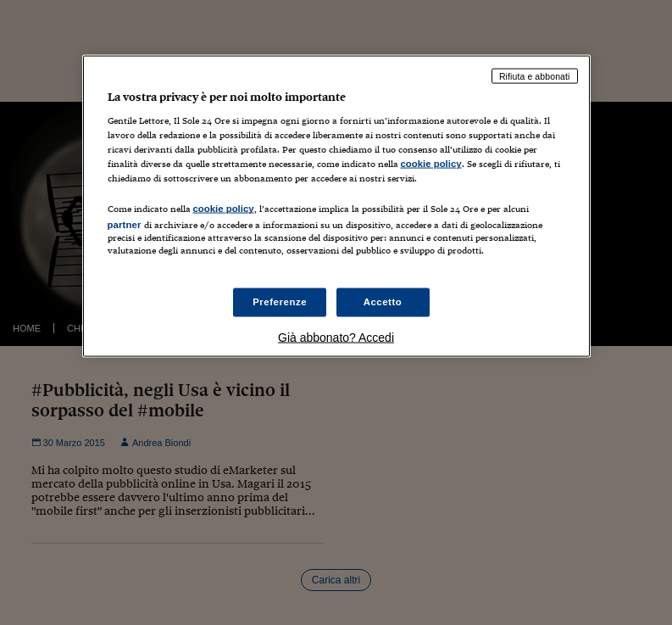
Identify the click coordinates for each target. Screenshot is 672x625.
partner (125, 225)
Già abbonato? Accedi (336, 337)
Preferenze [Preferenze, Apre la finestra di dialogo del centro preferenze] (280, 301)
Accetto (383, 301)
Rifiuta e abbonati (535, 75)
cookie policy (431, 164)
